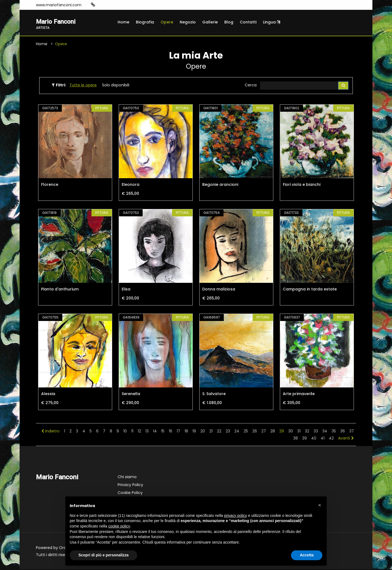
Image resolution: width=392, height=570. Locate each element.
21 (211, 432)
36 (343, 432)
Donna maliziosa (219, 290)
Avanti (346, 439)
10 (125, 432)
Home (123, 22)
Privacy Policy (130, 486)
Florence (50, 185)
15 (163, 432)
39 (304, 439)
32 (307, 432)
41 (323, 439)
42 (331, 439)
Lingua (272, 22)
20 (203, 432)
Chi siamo (127, 478)
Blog (229, 22)
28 (273, 432)
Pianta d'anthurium (60, 290)
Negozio (188, 22)
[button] (320, 505)
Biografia (145, 22)
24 (237, 432)
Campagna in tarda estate (310, 290)
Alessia (48, 395)
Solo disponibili (116, 86)
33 (316, 432)
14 (155, 432)
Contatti (248, 22)
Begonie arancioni (220, 185)
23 (228, 432)
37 (352, 432)
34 (325, 432)
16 (171, 432)
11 (132, 432)
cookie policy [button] (119, 526)
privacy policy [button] (235, 516)
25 (246, 432)
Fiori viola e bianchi (302, 185)
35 (334, 432)
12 (139, 432)
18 (186, 432)
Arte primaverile (299, 395)
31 (299, 432)
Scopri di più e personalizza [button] (103, 555)
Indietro (50, 432)
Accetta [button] (307, 555)
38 (295, 439)
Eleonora (131, 185)
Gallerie (210, 22)
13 (147, 432)
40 (314, 439)
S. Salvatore (214, 395)
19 (194, 432)
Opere (167, 22)
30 (291, 432)
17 (178, 432)
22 (219, 432)
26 (255, 432)
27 (264, 432)
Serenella (131, 395)
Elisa (126, 290)
